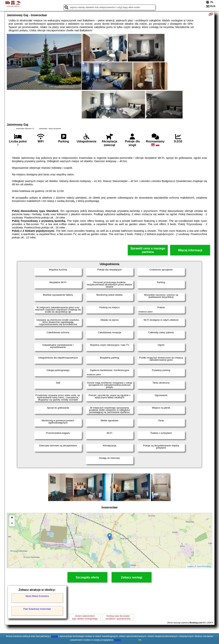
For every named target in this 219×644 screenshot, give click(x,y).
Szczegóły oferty (87, 577)
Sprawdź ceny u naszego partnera (148, 250)
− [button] (12, 524)
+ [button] (12, 518)
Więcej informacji (190, 250)
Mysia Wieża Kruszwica (37, 596)
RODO (118, 640)
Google (55, 636)
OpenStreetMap (204, 566)
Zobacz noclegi (132, 577)
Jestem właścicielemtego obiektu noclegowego (85, 617)
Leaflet (190, 566)
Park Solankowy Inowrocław (37, 609)
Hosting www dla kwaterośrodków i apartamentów (118, 617)
